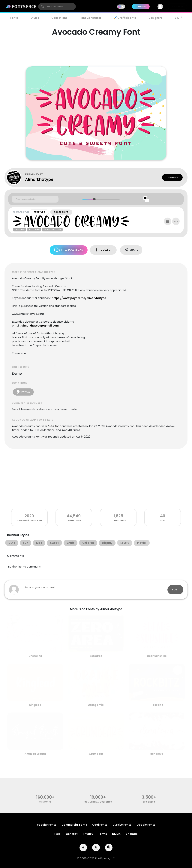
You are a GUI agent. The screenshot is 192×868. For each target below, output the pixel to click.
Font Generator (90, 18)
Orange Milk (96, 705)
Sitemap (132, 834)
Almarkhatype (39, 179)
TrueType (39, 212)
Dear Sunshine (157, 656)
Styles (35, 18)
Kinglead (35, 705)
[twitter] (96, 848)
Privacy (88, 834)
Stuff (178, 18)
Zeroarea (96, 656)
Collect (103, 250)
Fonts (14, 18)
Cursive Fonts (122, 825)
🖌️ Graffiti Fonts (125, 18)
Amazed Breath (35, 754)
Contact (172, 177)
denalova (157, 754)
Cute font (54, 426)
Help (57, 834)
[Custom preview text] (35, 199)
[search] (57, 7)
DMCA (116, 834)
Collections (59, 18)
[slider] (94, 199)
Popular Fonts (47, 825)
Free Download (69, 250)
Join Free (177, 6)
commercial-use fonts (98, 802)
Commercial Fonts (74, 825)
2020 (29, 516)
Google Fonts (146, 825)
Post (175, 590)
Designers (155, 18)
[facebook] (83, 848)
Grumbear (96, 754)
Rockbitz (157, 705)
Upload (141, 6)
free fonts (45, 802)
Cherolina (35, 656)
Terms (103, 834)
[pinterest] (109, 848)
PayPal (23, 392)
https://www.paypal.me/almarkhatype (79, 298)
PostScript (61, 212)
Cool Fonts (100, 825)
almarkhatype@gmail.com (40, 326)
